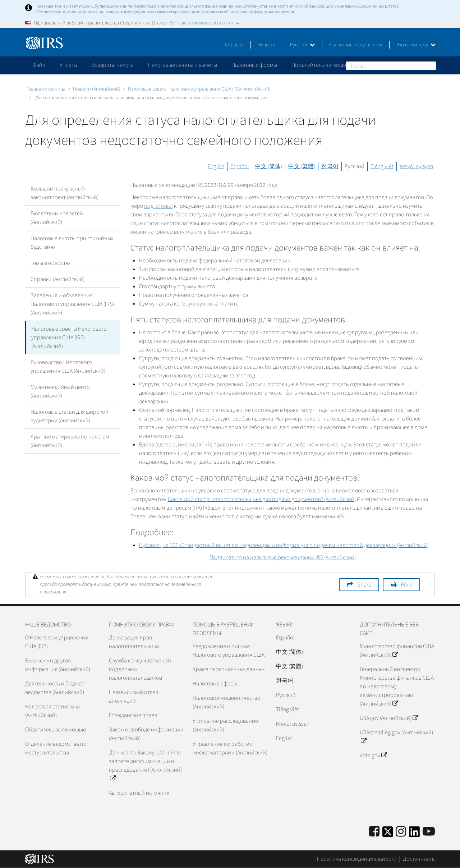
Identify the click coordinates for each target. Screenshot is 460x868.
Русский (302, 45)
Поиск (430, 65)
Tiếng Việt (382, 166)
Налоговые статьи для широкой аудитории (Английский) (70, 416)
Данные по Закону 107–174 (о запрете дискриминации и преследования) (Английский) (145, 766)
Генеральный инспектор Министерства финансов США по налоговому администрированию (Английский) (397, 686)
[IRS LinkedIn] (414, 834)
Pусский (286, 695)
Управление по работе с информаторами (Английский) (230, 748)
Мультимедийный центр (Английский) (60, 391)
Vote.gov (373, 756)
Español (240, 166)
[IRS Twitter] (388, 834)
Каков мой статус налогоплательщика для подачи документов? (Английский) (262, 499)
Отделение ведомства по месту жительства (56, 748)
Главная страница (46, 89)
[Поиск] (391, 66)
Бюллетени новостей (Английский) (57, 218)
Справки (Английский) (57, 279)
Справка (234, 45)
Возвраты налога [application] (112, 65)
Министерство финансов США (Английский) (397, 651)
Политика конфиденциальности (357, 859)
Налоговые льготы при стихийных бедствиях (72, 243)
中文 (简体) (269, 166)
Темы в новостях (50, 263)
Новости (267, 45)
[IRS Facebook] (374, 832)
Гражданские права (133, 715)
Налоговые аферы (215, 684)
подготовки (158, 206)
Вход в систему (416, 45)
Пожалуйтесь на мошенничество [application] (332, 65)
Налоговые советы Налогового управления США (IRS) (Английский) (199, 89)
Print (406, 585)
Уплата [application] (68, 65)
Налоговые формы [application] (254, 65)
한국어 (330, 166)
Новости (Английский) (97, 89)
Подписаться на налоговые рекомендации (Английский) (283, 557)
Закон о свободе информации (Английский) (146, 734)
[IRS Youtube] (429, 832)
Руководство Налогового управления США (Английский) (68, 367)
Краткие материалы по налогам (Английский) (70, 441)
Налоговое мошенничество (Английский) (227, 702)
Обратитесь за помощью (56, 730)
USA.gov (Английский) (389, 718)
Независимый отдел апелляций (134, 697)
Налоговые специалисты (356, 45)
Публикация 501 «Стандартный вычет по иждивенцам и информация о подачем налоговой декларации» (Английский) (284, 545)
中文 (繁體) (302, 166)
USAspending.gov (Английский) (396, 737)
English (216, 166)
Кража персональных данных (229, 669)
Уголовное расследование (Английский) (225, 725)
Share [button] (364, 585)
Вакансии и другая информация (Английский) (58, 665)
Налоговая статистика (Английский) (52, 711)
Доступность (419, 859)
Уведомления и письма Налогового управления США (229, 651)
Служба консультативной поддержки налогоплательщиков (140, 669)
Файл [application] (39, 65)
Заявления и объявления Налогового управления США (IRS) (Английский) (72, 304)
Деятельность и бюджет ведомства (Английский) (55, 688)
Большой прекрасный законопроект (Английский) (65, 193)
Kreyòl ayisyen (416, 166)
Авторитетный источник (139, 793)
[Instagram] (401, 832)
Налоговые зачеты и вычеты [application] (183, 65)
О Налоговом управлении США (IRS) (57, 642)
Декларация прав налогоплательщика (134, 642)
